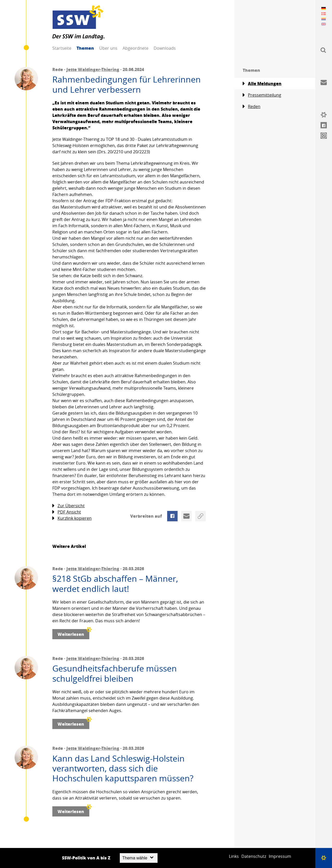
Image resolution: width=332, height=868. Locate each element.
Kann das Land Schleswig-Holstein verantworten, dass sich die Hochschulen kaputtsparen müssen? (123, 768)
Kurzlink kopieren (72, 518)
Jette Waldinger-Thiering (93, 69)
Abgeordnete (136, 48)
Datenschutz (254, 856)
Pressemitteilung (262, 95)
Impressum (280, 856)
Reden (252, 107)
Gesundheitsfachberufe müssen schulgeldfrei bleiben (115, 673)
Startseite (62, 48)
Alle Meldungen (262, 84)
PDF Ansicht (67, 512)
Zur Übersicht (68, 506)
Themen (85, 48)
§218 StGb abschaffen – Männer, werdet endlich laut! (115, 584)
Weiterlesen (73, 633)
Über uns (108, 48)
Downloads (165, 48)
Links (234, 856)
